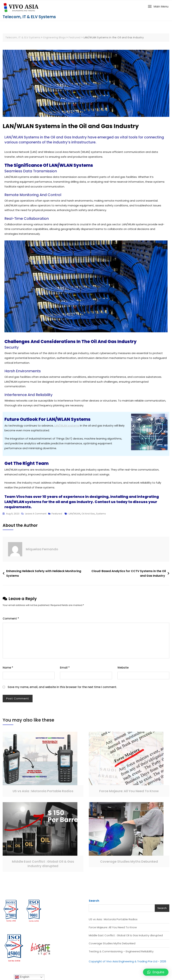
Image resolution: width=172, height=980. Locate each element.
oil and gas (88, 515)
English (22, 977)
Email (65, 669)
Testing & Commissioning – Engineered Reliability (121, 953)
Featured (57, 515)
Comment (11, 620)
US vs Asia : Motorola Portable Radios (43, 793)
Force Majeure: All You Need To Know (129, 793)
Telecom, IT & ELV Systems (29, 17)
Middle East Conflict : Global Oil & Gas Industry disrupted (43, 866)
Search (94, 902)
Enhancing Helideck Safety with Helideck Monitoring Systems (44, 575)
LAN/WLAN (74, 515)
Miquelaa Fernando (42, 551)
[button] (158, 7)
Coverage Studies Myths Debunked (129, 863)
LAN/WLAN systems (67, 427)
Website (123, 669)
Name (8, 669)
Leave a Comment (36, 515)
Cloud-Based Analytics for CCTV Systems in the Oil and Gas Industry (129, 575)
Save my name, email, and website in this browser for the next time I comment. (62, 689)
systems (101, 515)
